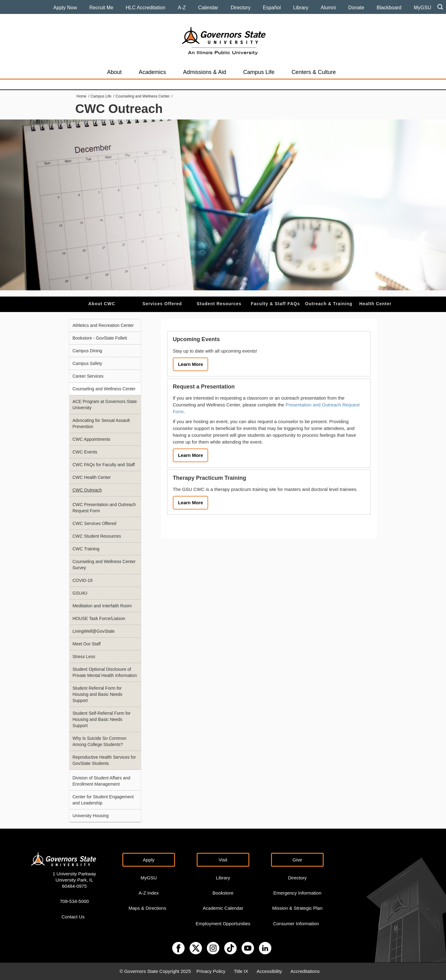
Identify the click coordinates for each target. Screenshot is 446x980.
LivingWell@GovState (94, 631)
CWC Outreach (87, 490)
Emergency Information (297, 893)
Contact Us (73, 917)
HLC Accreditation (146, 8)
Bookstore (223, 893)
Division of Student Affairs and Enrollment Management (101, 781)
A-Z (182, 8)
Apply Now (65, 8)
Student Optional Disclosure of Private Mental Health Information (105, 672)
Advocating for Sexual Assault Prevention (101, 423)
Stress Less (84, 657)
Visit (223, 860)
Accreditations (305, 971)
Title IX (241, 971)
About (114, 72)
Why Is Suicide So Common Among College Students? (99, 741)
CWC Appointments (91, 439)
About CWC (102, 304)
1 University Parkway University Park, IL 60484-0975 (74, 880)
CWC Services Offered (94, 523)
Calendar (208, 8)
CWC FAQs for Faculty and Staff (104, 465)
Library (301, 8)
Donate (356, 8)
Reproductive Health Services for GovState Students (104, 760)
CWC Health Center (92, 477)
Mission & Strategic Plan (297, 908)
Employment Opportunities (223, 924)
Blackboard (389, 8)
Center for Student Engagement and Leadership (103, 800)
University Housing (91, 816)
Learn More (191, 364)
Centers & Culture (314, 72)
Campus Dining (87, 351)
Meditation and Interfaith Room (102, 606)
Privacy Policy (211, 971)
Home (81, 96)
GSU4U (80, 593)
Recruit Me (101, 8)
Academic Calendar (223, 908)
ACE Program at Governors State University (105, 405)
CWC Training (86, 549)
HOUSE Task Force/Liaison (99, 618)
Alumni (328, 8)
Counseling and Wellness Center (143, 96)
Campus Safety (87, 363)
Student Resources (219, 304)
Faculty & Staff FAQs (275, 304)
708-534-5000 (74, 901)
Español (272, 8)
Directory (241, 8)
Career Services (88, 376)
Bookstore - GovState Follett (100, 338)
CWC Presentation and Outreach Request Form (104, 508)
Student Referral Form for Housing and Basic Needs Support (97, 694)
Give (297, 860)
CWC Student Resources (97, 536)
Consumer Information (296, 924)
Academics (152, 72)
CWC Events (85, 452)
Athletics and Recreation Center (103, 325)
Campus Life (259, 72)
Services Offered (162, 304)
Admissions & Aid (205, 72)
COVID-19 (83, 580)
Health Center (375, 304)
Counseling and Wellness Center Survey (104, 565)
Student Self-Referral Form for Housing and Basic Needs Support (102, 719)
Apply (149, 860)
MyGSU (422, 8)
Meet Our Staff (87, 644)
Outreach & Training (329, 304)
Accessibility (269, 971)
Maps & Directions (147, 908)
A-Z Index (149, 893)
